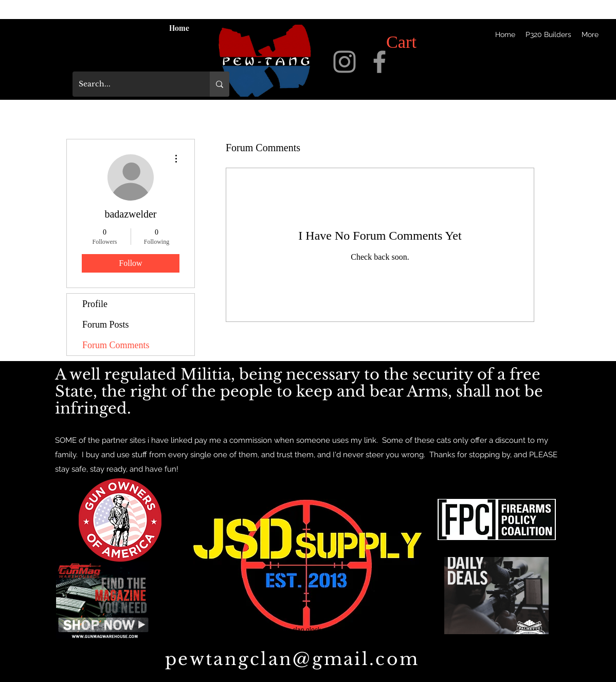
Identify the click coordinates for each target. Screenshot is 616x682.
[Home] (179, 28)
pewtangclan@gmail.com (292, 659)
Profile (95, 304)
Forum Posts (106, 325)
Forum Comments (116, 345)
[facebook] (379, 62)
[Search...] (133, 84)
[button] (414, 42)
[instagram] (345, 62)
